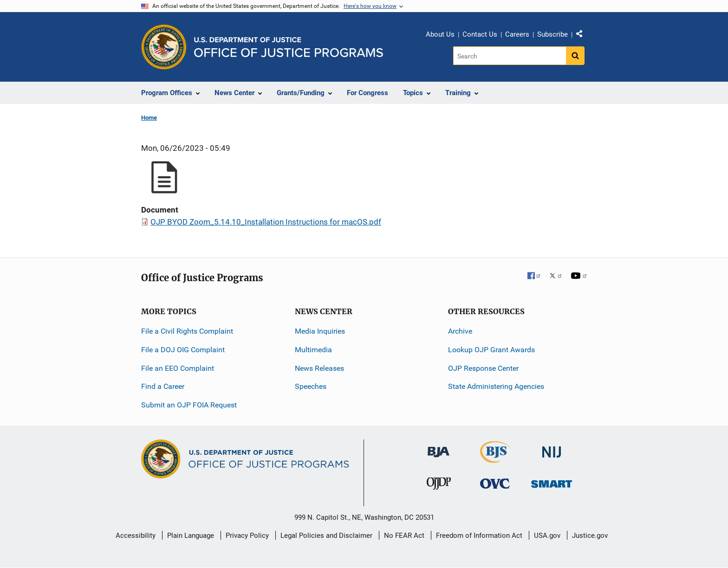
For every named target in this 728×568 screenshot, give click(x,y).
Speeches (311, 386)
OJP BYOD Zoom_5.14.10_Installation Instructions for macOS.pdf (266, 222)
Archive (460, 331)
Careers (517, 34)
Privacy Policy (247, 536)
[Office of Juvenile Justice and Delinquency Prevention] (439, 486)
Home (149, 118)
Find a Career (163, 386)
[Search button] (575, 56)
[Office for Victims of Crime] (495, 483)
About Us (440, 34)
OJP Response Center (483, 368)
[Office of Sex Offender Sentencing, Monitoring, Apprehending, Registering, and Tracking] (552, 481)
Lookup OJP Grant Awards (491, 350)
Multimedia (313, 350)
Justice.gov (590, 536)
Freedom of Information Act (479, 536)
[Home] (289, 47)
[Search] (510, 56)
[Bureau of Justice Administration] (439, 448)
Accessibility (136, 536)
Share (583, 36)
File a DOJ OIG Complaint (183, 350)
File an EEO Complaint (178, 368)
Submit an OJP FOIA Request (189, 405)
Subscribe (552, 34)
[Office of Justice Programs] (164, 47)
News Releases (319, 368)
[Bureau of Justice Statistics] (495, 459)
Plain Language (191, 536)
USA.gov (547, 536)
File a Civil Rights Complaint (187, 331)
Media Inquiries (320, 331)
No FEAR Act (404, 536)
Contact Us (480, 34)
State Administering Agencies (496, 386)
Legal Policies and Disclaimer (326, 536)
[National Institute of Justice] (552, 448)
